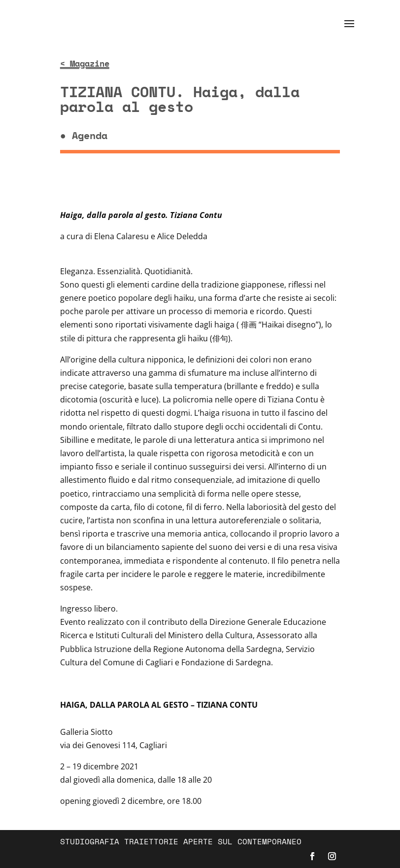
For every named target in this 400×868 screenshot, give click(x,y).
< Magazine (85, 63)
